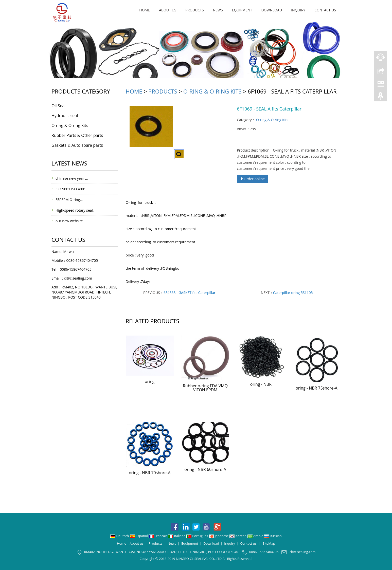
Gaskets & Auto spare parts (77, 145)
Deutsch (120, 536)
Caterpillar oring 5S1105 (293, 293)
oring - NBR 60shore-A (205, 469)
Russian (273, 536)
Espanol (139, 536)
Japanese (219, 536)
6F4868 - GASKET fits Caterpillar (190, 293)
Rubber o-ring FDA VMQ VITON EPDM (205, 388)
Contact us (325, 10)
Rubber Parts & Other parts (77, 135)
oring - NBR (261, 384)
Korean (238, 536)
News (218, 10)
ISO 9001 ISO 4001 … (73, 189)
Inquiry (298, 10)
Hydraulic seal (65, 116)
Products (195, 10)
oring (150, 381)
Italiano (177, 536)
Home (145, 10)
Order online (252, 179)
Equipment (242, 10)
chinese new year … (72, 178)
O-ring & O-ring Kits (212, 91)
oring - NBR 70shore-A (150, 473)
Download (272, 10)
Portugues (198, 536)
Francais (158, 536)
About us (168, 10)
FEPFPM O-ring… (69, 200)
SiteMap (269, 543)
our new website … (71, 221)
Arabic (256, 536)
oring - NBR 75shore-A (317, 388)
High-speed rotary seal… (76, 210)
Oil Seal (58, 106)
